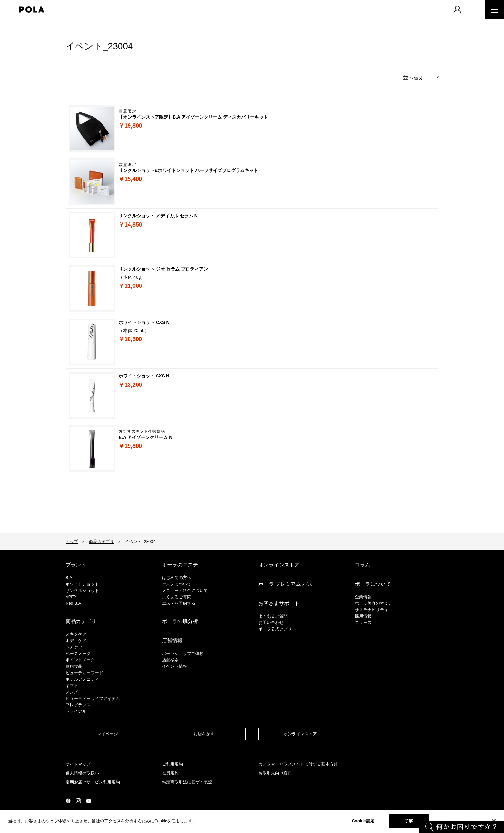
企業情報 (363, 597)
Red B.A (73, 603)
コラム (363, 565)
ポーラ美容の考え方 (374, 603)
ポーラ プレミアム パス (286, 584)
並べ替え (413, 78)
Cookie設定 (363, 821)
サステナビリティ (372, 610)
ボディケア (76, 641)
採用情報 (363, 616)
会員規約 (170, 773)
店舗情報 (172, 641)
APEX (71, 597)
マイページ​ (108, 734)
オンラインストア (279, 565)
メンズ (72, 692)
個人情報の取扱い (82, 773)
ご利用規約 (172, 764)
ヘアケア (74, 647)
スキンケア (76, 634)
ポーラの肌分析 (180, 621)
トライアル (76, 711)
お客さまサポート (279, 603)
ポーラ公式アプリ (275, 629)
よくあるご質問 (177, 597)
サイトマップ (78, 764)
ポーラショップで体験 (183, 653)
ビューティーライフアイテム (93, 698)
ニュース (363, 623)
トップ (72, 542)
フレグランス (78, 705)
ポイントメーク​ (80, 660)
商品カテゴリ (102, 542)
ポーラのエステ (180, 565)
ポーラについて (373, 584)
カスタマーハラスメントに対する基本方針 (298, 764)
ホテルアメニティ (82, 679)
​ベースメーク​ (78, 653)
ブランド (76, 565)
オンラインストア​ (300, 734)
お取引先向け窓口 (275, 773)
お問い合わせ (271, 623)
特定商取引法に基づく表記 (187, 782)
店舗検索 (170, 660)
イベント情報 (175, 666)
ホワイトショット (82, 584)
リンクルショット (82, 590)
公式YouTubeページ (89, 801)
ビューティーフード (84, 673)
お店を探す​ (204, 734)
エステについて (177, 584)
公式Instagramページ (78, 801)
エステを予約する (179, 603)
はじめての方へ (177, 578)
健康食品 (74, 666)
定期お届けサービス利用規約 (93, 782)
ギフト (72, 686)
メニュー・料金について (185, 590)
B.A (69, 578)
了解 (409, 821)
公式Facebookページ (68, 801)
